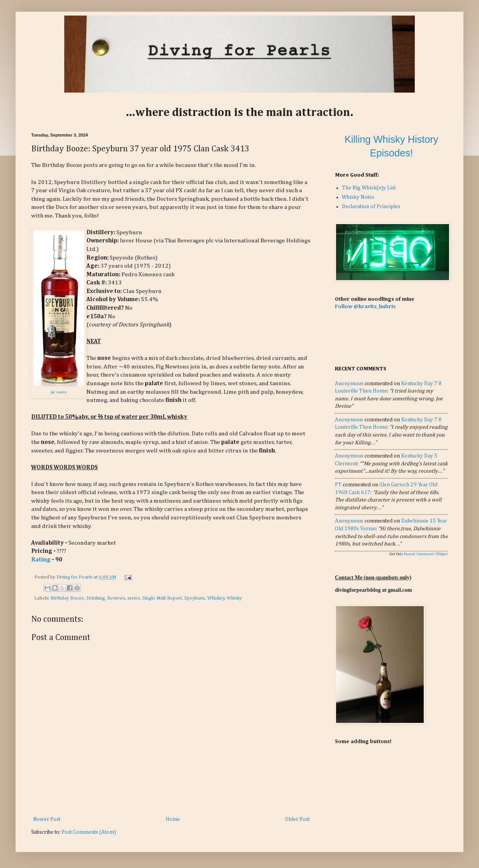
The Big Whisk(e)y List (369, 188)
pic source (59, 392)
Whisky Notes (358, 197)
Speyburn (195, 598)
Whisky (234, 598)
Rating (41, 560)
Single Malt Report (162, 598)
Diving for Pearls (75, 577)
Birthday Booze (67, 598)
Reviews (116, 598)
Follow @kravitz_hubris (365, 307)
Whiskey (216, 598)
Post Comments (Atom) (89, 832)
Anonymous (349, 384)
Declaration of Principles (371, 207)
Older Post (297, 819)
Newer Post (47, 819)
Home (173, 819)
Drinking (96, 598)
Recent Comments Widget (426, 554)
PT (338, 485)
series (134, 598)
